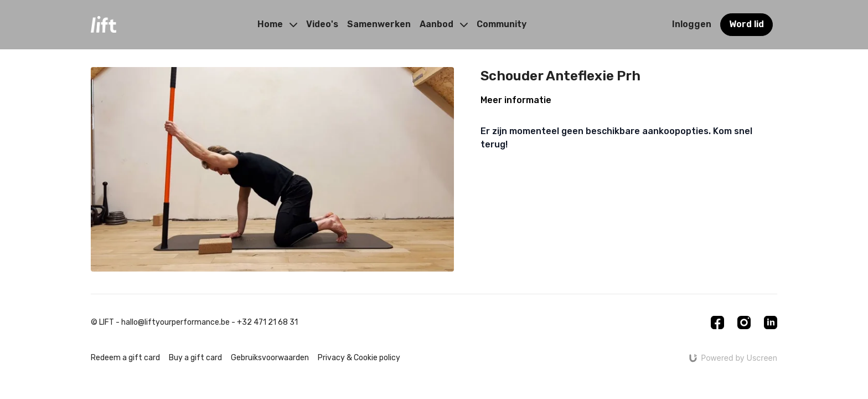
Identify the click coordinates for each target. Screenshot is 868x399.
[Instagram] (744, 323)
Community (502, 24)
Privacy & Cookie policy (359, 358)
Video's (322, 24)
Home (277, 24)
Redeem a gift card (125, 358)
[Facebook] (717, 323)
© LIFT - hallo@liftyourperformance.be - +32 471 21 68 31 (194, 323)
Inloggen (692, 24)
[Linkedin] (771, 323)
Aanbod (444, 24)
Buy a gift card (195, 358)
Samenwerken (379, 24)
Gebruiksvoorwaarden (270, 358)
